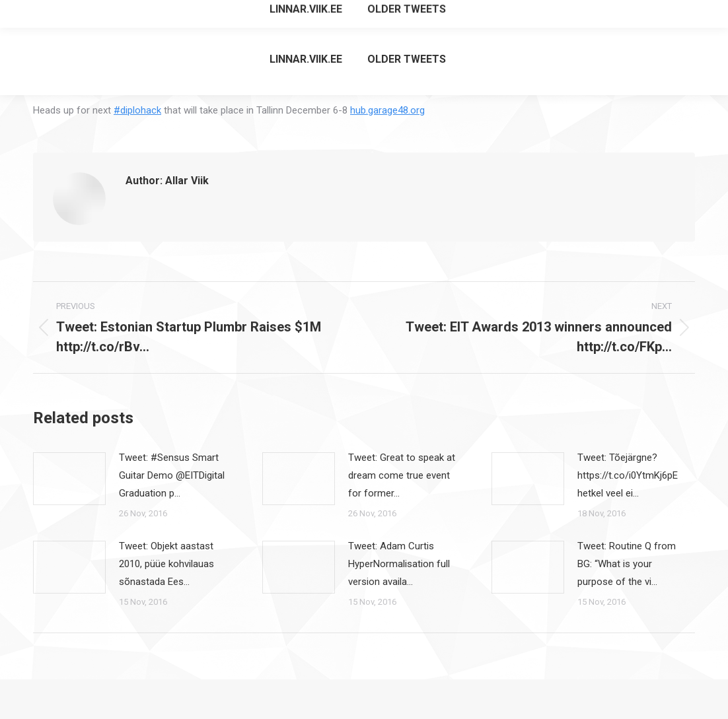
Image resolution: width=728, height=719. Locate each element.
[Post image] (69, 479)
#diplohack (137, 110)
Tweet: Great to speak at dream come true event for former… (402, 475)
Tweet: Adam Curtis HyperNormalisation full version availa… (399, 564)
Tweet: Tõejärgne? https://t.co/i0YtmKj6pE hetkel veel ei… (628, 475)
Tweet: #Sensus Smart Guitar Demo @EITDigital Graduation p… (172, 475)
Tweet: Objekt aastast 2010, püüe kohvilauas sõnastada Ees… (166, 564)
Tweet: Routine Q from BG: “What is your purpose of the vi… (627, 564)
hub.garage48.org (387, 110)
